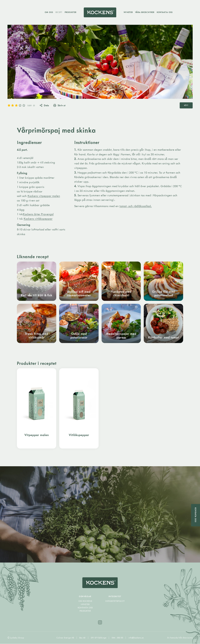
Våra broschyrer (145, 12)
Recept (59, 12)
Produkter (70, 12)
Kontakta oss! (196, 515)
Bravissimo (188, 638)
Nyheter (128, 12)
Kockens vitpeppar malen (44, 196)
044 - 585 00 (118, 638)
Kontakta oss (165, 12)
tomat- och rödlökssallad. (136, 206)
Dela (44, 105)
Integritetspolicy (115, 601)
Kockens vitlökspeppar (38, 219)
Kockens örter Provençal (38, 214)
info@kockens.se (136, 638)
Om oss (49, 12)
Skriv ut (59, 105)
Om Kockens (85, 601)
